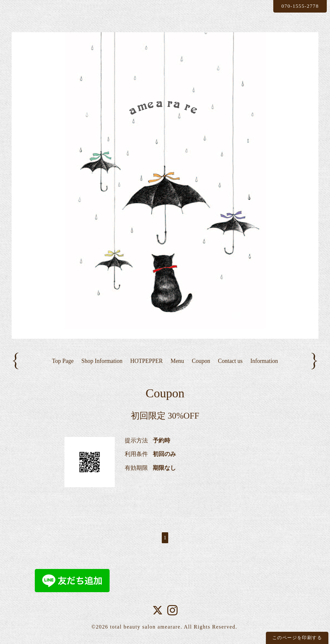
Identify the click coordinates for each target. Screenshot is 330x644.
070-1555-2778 (299, 6)
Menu (177, 361)
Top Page (63, 361)
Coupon (201, 361)
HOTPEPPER (146, 361)
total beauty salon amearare (146, 627)
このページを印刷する (297, 638)
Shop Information (102, 361)
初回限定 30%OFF (165, 416)
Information (264, 361)
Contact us (230, 361)
